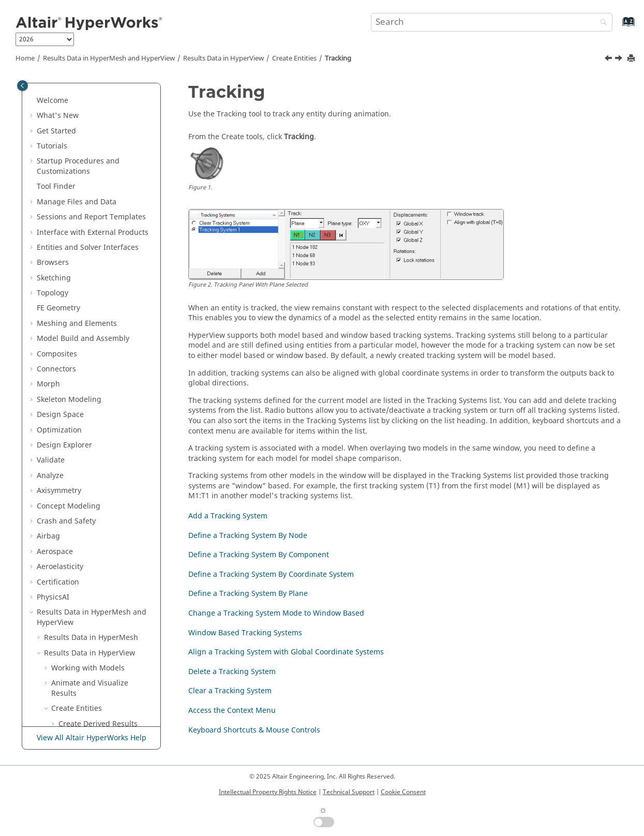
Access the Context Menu (109, 474)
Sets (66, 544)
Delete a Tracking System (109, 443)
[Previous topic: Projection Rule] (609, 59)
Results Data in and (109, 58)
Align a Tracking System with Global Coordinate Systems (107, 417)
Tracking (338, 58)
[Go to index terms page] (617, 27)
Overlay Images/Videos (91, 621)
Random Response (91, 559)
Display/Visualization (102, 706)
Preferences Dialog (84, 691)
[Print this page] (632, 59)
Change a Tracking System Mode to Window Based (108, 357)
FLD (65, 514)
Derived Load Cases (92, 184)
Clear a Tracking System (107, 458)
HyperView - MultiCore (90, 722)
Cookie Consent (403, 792)
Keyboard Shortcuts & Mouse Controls (103, 494)
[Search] (601, 23)
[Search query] (492, 22)
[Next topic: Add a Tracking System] (620, 59)
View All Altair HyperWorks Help (92, 738)
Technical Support (349, 792)
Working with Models (88, 114)
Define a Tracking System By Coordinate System (110, 301)
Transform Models (83, 605)
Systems (73, 200)
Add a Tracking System (105, 230)
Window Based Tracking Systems (107, 387)
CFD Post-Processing (94, 529)
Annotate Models (81, 590)
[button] (40, 83)
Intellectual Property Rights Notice (268, 792)
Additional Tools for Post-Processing (95, 656)
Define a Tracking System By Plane (110, 327)
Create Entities (294, 58)
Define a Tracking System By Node (110, 251)
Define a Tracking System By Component (110, 276)
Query (71, 575)
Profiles (64, 676)
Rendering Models (83, 636)
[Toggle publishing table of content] (23, 86)
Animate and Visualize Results (90, 134)
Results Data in (223, 58)
